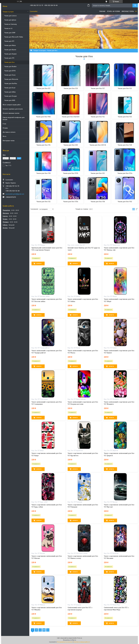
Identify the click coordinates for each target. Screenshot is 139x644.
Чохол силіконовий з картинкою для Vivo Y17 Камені (119, 352)
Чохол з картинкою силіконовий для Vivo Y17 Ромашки (83, 506)
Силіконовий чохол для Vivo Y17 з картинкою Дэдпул (80, 609)
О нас (4, 124)
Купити (39, 263)
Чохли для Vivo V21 (98, 173)
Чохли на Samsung (10, 24)
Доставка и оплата (9, 132)
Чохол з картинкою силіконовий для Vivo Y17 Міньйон (47, 609)
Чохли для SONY (10, 33)
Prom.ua (80, 638)
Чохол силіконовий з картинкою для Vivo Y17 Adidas (83, 300)
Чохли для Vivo (9, 62)
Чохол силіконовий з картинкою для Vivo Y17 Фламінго (119, 403)
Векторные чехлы (9, 141)
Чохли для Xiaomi (10, 50)
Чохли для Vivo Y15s (125, 173)
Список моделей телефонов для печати (14, 118)
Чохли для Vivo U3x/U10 (71, 117)
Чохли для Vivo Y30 (43, 173)
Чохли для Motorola (11, 79)
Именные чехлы (128, 11)
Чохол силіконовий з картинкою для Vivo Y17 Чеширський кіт (47, 352)
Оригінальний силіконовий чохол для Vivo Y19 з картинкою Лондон (47, 249)
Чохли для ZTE (9, 58)
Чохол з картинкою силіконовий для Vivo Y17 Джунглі (119, 454)
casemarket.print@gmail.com (15, 194)
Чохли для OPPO (10, 71)
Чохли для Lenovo (10, 16)
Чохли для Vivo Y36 (98, 202)
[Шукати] (135, 5)
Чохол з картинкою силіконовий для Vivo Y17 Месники (119, 557)
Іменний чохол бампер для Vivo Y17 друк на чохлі (84, 249)
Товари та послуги (39, 51)
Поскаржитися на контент (65, 642)
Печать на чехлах (113, 11)
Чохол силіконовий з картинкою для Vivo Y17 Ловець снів (119, 249)
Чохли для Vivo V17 (43, 88)
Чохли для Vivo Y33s (71, 202)
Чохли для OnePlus (11, 83)
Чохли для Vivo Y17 (98, 88)
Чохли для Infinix (10, 92)
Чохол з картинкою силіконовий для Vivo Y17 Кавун (47, 454)
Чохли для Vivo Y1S (125, 117)
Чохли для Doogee (11, 96)
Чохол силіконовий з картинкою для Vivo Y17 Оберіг (119, 300)
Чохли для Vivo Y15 (125, 88)
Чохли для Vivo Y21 (43, 202)
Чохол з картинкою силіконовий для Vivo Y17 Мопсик (47, 557)
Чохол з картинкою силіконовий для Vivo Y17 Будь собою (47, 506)
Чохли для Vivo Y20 (125, 145)
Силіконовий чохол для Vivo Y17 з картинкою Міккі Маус (116, 609)
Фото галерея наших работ (12, 105)
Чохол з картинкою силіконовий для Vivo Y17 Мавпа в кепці (83, 557)
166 (44, 630)
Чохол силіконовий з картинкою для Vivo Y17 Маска (83, 352)
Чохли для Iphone (10, 20)
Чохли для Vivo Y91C (43, 117)
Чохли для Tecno (10, 75)
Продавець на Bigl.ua (70, 640)
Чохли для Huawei (10, 54)
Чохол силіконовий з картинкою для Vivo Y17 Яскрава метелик (83, 403)
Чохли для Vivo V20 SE (98, 145)
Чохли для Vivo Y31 (43, 145)
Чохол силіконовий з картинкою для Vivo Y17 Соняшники (47, 403)
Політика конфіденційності (82, 642)
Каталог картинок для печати (13, 109)
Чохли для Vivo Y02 (125, 202)
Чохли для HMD (10, 100)
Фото (5, 136)
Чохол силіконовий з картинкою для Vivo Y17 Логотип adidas (47, 300)
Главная (102, 11)
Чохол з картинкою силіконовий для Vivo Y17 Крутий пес (83, 454)
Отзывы (5, 128)
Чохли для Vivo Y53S (71, 173)
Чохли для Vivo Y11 (98, 117)
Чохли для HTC (9, 41)
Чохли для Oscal (10, 88)
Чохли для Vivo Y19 (71, 88)
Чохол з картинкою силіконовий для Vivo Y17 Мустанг (119, 506)
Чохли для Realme (10, 67)
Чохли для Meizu (10, 45)
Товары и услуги (8, 12)
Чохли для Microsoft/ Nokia (14, 37)
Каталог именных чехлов (11, 113)
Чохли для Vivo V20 (71, 145)
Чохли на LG (8, 28)
